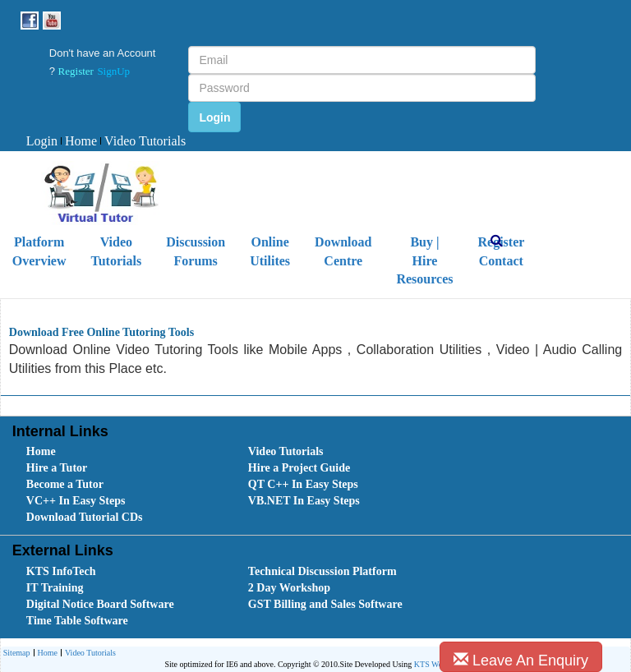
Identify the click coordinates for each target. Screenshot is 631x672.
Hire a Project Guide (299, 468)
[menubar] (106, 142)
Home (79, 141)
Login (42, 141)
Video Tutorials (143, 141)
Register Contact (501, 251)
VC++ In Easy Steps (76, 501)
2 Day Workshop (289, 588)
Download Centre (343, 251)
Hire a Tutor (57, 468)
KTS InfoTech (61, 571)
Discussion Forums (196, 251)
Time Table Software (77, 621)
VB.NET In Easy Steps (304, 501)
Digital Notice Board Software (100, 604)
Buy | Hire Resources (424, 261)
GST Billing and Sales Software (325, 604)
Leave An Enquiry (521, 660)
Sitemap (17, 653)
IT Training (55, 588)
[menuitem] (42, 142)
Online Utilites (270, 251)
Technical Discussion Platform (322, 571)
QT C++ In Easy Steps (303, 484)
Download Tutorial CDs (85, 517)
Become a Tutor (65, 484)
